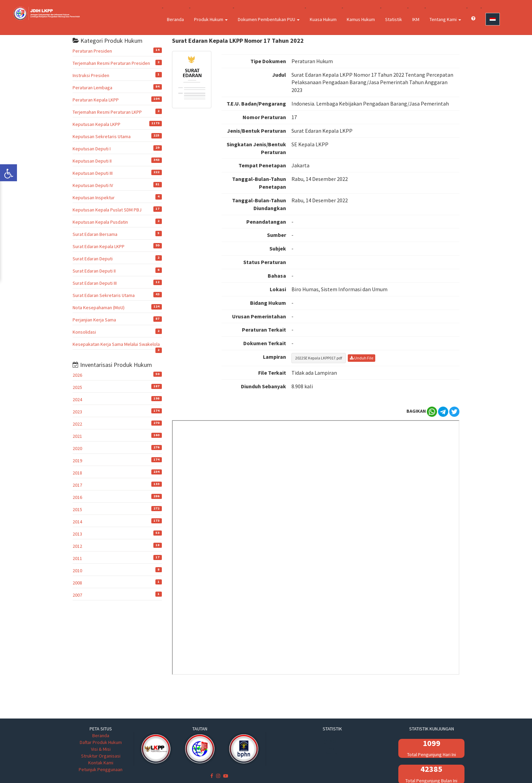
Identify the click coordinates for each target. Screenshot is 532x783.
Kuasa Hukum (323, 19)
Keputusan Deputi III (93, 173)
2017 (77, 485)
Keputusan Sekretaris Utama (102, 136)
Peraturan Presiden (92, 51)
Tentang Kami (445, 19)
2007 (77, 595)
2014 (77, 522)
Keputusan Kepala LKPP (97, 124)
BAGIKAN (416, 411)
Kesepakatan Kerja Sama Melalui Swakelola (116, 344)
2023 (77, 412)
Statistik (394, 19)
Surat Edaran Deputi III (95, 283)
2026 (77, 375)
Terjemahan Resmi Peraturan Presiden (111, 63)
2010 (77, 571)
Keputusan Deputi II (92, 161)
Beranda (175, 19)
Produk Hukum (211, 19)
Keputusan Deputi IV (93, 185)
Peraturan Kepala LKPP (96, 100)
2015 (77, 509)
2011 (77, 558)
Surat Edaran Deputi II (94, 271)
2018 (77, 473)
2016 (77, 497)
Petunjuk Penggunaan (101, 769)
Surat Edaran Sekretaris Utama (104, 295)
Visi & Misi (101, 749)
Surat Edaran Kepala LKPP (99, 246)
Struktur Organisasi (101, 756)
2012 (77, 546)
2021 (77, 436)
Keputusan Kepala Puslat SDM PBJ (107, 210)
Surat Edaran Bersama (95, 234)
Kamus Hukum (361, 19)
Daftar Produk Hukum (101, 742)
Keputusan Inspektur (94, 198)
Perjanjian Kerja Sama (94, 320)
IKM (416, 19)
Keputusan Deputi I (92, 149)
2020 (77, 448)
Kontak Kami (101, 763)
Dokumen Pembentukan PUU (269, 19)
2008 (77, 583)
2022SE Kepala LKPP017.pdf (319, 358)
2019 (77, 461)
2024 (77, 399)
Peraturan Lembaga (92, 88)
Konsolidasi (84, 332)
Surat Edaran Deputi (93, 259)
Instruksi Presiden (91, 75)
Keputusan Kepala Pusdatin (100, 222)
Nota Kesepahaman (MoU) (99, 307)
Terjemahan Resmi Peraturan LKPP (107, 112)
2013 (77, 534)
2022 (77, 424)
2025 (77, 387)
